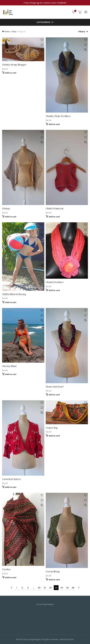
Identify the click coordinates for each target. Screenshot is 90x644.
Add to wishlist (42, 40)
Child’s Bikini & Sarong (14, 294)
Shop (14, 32)
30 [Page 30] (39, 588)
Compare (42, 45)
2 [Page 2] (22, 588)
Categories (44, 22)
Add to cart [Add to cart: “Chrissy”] (11, 217)
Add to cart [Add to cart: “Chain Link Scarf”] (54, 395)
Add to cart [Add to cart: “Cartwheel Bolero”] (11, 487)
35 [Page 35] (67, 588)
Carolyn (6, 569)
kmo (72, 639)
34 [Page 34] (62, 588)
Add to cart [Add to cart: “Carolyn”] (11, 578)
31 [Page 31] (45, 588)
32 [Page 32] (51, 588)
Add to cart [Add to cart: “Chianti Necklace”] (54, 290)
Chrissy (6, 209)
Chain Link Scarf (55, 387)
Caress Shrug (53, 571)
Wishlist (75, 11)
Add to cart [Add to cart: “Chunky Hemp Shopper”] (11, 73)
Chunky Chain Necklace (58, 116)
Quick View (42, 50)
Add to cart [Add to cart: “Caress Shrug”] (54, 580)
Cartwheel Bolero (11, 479)
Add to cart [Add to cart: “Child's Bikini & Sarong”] (11, 302)
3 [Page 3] (28, 588)
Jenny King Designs (32, 639)
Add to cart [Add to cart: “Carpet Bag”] (54, 436)
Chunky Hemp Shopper (14, 65)
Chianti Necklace (55, 282)
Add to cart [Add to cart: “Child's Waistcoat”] (54, 217)
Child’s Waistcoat (55, 209)
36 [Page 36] (73, 588)
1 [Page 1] (17, 588)
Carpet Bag (52, 428)
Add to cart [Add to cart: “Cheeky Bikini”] (11, 374)
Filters (82, 32)
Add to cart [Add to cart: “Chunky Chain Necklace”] (54, 124)
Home (7, 32)
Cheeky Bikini (9, 366)
